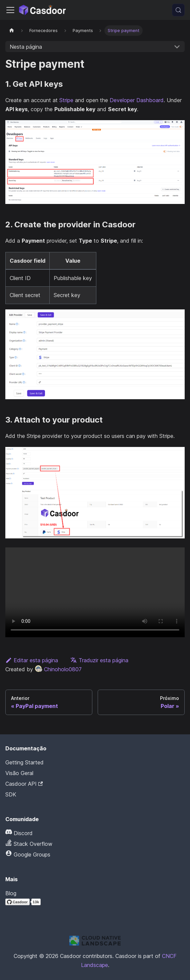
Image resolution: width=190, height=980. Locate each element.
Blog (11, 893)
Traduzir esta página (99, 660)
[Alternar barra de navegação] (10, 10)
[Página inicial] (12, 31)
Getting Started (24, 762)
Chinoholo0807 (58, 669)
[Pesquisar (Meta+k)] (178, 10)
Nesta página (26, 47)
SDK (11, 794)
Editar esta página (32, 660)
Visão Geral (19, 773)
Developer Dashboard (137, 100)
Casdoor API (24, 784)
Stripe (66, 100)
